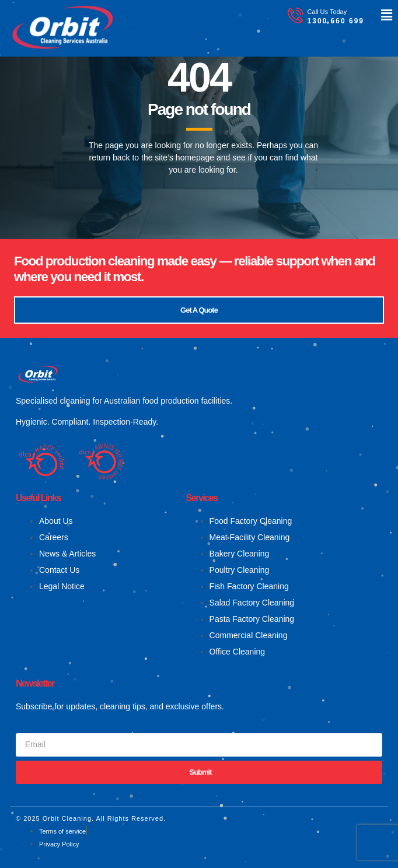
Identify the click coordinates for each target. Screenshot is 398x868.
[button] (378, 15)
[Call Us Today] (296, 15)
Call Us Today (327, 12)
